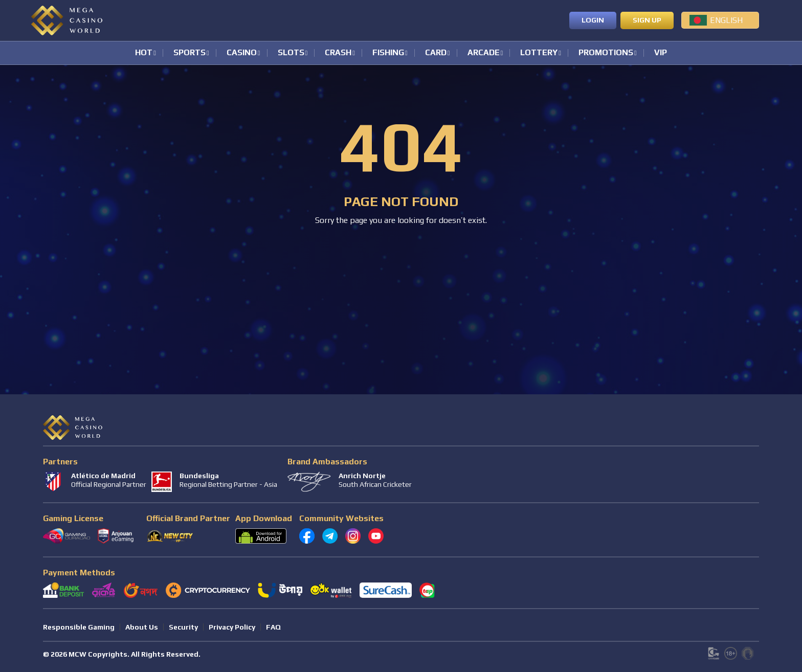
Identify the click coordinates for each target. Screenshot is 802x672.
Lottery (539, 53)
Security (183, 627)
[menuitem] (720, 20)
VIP (661, 53)
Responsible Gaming (79, 627)
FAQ (273, 627)
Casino (242, 53)
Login (593, 20)
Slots (291, 53)
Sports (190, 53)
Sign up (647, 20)
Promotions (606, 53)
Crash (338, 53)
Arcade (484, 53)
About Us (142, 627)
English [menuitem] (726, 20)
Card (436, 53)
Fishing (388, 53)
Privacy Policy (232, 627)
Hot (144, 53)
